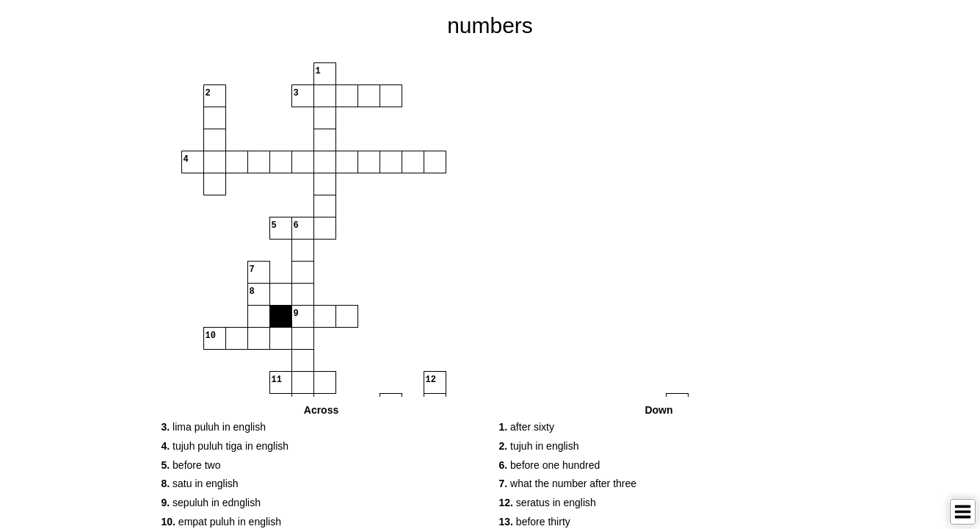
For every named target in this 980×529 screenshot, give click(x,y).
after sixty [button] (527, 427)
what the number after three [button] (568, 483)
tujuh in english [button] (539, 446)
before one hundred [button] (550, 465)
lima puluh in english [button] (214, 427)
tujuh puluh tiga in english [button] (225, 446)
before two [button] (191, 465)
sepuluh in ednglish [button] (211, 503)
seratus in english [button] (548, 503)
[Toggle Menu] (963, 512)
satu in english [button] (200, 483)
